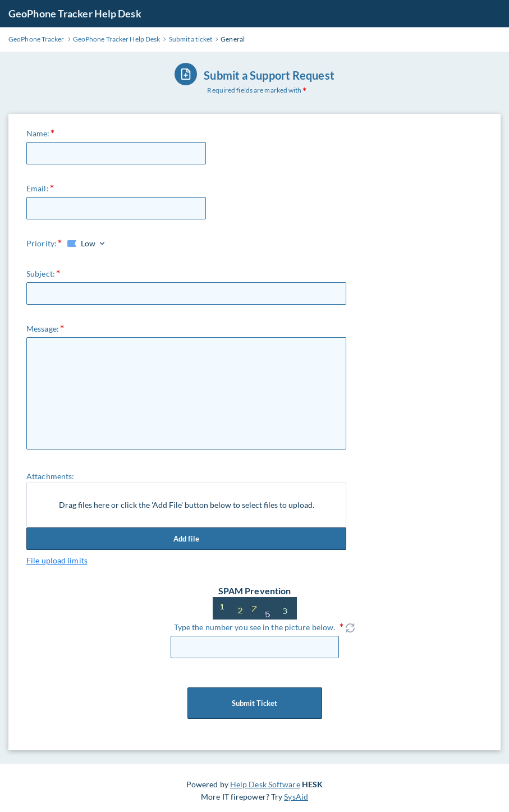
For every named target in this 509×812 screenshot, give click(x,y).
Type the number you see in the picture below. (255, 627)
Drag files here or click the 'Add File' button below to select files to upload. (187, 505)
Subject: (41, 274)
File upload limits (57, 560)
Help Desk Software (265, 784)
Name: (38, 133)
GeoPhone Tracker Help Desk (75, 13)
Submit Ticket (255, 703)
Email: (38, 188)
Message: (43, 329)
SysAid (296, 797)
